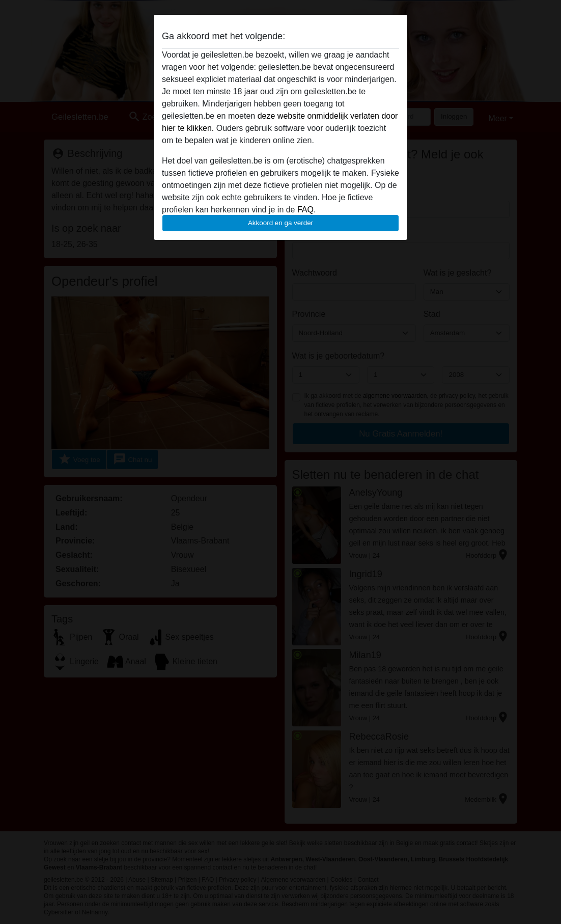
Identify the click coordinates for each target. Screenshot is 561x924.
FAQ (305, 210)
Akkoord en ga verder (280, 223)
